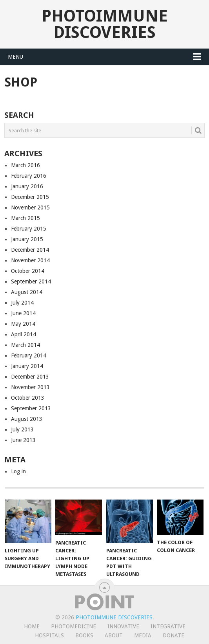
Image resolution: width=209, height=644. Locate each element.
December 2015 (30, 197)
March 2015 (25, 218)
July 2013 (22, 429)
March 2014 (25, 345)
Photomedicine (74, 626)
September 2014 (31, 281)
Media (143, 635)
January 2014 (27, 366)
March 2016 (25, 165)
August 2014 (27, 292)
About (114, 635)
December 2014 (30, 250)
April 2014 (24, 334)
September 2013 (31, 408)
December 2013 (30, 377)
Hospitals (49, 635)
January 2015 (27, 239)
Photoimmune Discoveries (105, 24)
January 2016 (27, 186)
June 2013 (23, 440)
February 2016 (29, 176)
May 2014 (23, 324)
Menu (15, 57)
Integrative (168, 626)
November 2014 (30, 260)
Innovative (123, 626)
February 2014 (29, 355)
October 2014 (28, 271)
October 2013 (28, 398)
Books (84, 635)
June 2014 (23, 313)
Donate (174, 635)
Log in (18, 471)
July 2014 (22, 303)
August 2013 (27, 419)
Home (32, 626)
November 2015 (30, 207)
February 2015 (29, 229)
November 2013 (30, 387)
